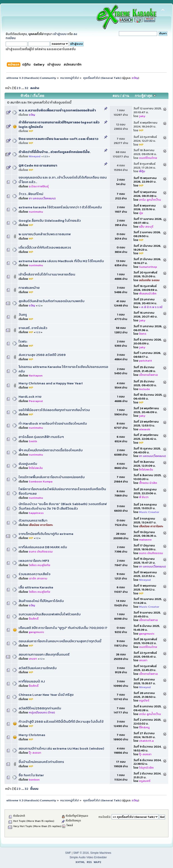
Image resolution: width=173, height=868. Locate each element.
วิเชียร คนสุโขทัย (40, 565)
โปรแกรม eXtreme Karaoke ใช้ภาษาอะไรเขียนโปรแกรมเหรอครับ (63, 369)
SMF (68, 853)
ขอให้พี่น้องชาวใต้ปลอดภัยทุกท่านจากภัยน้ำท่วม (54, 410)
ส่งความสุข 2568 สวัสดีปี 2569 (42, 355)
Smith (33, 441)
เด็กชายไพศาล (148, 375)
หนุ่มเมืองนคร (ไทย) (42, 712)
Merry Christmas (32, 735)
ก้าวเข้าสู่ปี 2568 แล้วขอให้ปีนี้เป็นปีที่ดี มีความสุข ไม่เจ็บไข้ (61, 721)
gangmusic (36, 632)
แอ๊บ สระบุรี (146, 227)
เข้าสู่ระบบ (60, 34)
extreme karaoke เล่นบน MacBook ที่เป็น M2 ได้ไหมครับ (61, 261)
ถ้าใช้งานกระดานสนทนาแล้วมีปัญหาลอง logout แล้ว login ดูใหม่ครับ (59, 124)
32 (26, 88)
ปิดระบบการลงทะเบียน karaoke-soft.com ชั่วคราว (58, 139)
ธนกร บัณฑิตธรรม (41, 552)
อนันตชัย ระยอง (149, 280)
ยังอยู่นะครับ (28, 464)
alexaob (145, 429)
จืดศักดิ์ (34, 619)
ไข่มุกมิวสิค (146, 768)
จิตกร (143, 334)
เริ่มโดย (38, 96)
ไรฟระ (23, 341)
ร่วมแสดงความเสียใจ (35, 574)
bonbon (34, 780)
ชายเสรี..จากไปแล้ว (33, 328)
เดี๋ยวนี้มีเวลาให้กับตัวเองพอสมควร (45, 247)
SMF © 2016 (81, 853)
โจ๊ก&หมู (144, 727)
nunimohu (36, 212)
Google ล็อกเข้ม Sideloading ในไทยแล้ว (50, 220)
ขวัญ (135, 78)
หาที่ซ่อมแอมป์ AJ (32, 681)
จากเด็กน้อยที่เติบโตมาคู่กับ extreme (46, 534)
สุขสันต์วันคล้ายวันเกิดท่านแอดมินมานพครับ (52, 301)
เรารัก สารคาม (38, 578)
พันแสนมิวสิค (148, 293)
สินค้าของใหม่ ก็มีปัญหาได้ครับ (41, 601)
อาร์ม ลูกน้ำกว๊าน (150, 200)
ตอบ (116, 96)
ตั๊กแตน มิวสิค (148, 483)
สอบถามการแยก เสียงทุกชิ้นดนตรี (44, 654)
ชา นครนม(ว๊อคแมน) (42, 198)
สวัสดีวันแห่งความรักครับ (38, 668)
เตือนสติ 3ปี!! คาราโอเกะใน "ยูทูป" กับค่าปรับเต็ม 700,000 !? (63, 628)
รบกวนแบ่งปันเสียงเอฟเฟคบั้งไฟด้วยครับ (50, 614)
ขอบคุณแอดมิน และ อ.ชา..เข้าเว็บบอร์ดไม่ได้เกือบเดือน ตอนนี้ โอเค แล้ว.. (63, 180)
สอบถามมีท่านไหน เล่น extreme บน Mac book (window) (61, 748)
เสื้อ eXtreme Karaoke (36, 587)
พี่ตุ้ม (142, 171)
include (144, 389)
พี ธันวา (144, 497)
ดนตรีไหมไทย (148, 158)
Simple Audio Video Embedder (88, 857)
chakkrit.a (146, 741)
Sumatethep (148, 267)
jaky (142, 116)
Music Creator (149, 512)
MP (31, 131)
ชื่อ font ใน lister (31, 775)
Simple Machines (101, 853)
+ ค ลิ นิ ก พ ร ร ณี (151, 307)
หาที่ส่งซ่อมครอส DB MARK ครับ (43, 547)
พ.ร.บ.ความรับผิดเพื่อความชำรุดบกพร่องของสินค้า (57, 110)
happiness (36, 513)
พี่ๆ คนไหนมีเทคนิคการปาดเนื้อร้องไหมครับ (51, 450)
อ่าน (126, 96)
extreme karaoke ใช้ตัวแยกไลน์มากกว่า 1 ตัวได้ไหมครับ (60, 207)
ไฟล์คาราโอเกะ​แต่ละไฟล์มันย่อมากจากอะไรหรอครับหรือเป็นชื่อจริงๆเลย (62, 491)
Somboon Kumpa (41, 481)
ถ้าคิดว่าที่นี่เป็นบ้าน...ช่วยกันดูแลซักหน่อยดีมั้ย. (55, 152)
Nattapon (36, 375)
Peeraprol (36, 401)
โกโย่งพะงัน (36, 468)
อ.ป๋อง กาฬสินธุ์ (39, 186)
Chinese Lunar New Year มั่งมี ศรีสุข (46, 695)
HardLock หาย (30, 396)
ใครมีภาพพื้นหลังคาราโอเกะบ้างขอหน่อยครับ (52, 477)
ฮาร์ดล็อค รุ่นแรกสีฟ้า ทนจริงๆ (41, 437)
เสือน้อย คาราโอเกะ (41, 525)
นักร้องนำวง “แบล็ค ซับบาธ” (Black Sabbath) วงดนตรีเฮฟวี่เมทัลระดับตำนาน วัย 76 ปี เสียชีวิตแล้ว (63, 506)
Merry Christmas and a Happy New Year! (51, 383)
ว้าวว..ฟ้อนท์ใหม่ (31, 194)
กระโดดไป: (105, 817)
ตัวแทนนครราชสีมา (33, 520)
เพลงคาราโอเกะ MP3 (34, 561)
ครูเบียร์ (144, 700)
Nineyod (35, 156)
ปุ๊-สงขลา (35, 753)
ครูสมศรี (145, 781)
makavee (145, 540)
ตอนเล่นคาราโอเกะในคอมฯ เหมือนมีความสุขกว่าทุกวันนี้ (60, 641)
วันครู (23, 314)
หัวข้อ (25, 96)
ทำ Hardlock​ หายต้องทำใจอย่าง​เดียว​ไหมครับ (53, 423)
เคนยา (33, 659)
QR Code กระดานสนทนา (38, 165)
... (23, 88)
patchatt (145, 361)
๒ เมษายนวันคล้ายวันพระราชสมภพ (45, 234)
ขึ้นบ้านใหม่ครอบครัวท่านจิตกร (41, 762)
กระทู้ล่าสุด (145, 96)
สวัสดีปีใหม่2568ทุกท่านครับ (40, 708)
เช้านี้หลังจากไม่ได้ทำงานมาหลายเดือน (47, 274)
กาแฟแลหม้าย (29, 288)
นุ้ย (141, 213)
